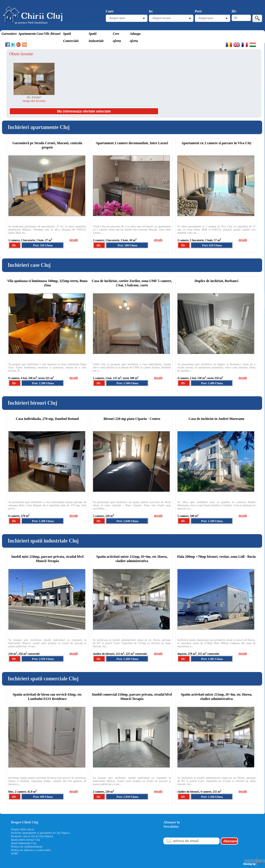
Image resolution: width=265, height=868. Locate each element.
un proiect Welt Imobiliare (31, 22)
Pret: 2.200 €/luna (43, 383)
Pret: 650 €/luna (212, 245)
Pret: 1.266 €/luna (127, 659)
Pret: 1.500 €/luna (127, 383)
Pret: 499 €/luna (43, 797)
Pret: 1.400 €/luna (212, 383)
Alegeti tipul (117, 18)
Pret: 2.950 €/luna (43, 659)
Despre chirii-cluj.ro (23, 829)
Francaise (245, 45)
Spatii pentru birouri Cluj (25, 840)
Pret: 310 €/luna (43, 245)
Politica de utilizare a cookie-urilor (31, 850)
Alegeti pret (206, 18)
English (237, 45)
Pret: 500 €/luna (127, 245)
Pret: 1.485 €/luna (212, 659)
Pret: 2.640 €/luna (127, 521)
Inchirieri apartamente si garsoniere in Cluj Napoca (40, 833)
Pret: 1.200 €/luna (43, 521)
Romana (229, 45)
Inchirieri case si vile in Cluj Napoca (32, 836)
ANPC (15, 853)
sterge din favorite (34, 101)
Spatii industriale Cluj (24, 843)
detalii (73, 240)
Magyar (253, 45)
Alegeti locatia (162, 18)
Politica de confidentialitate (27, 847)
